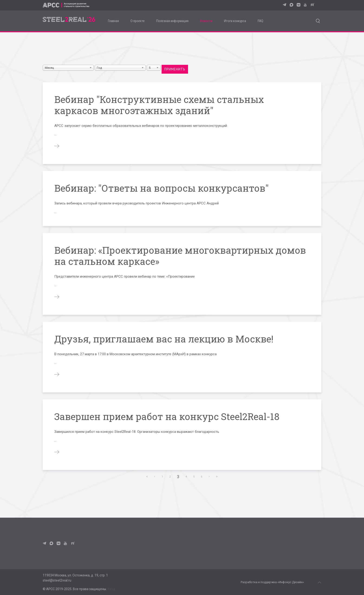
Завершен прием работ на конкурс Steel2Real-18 (167, 416)
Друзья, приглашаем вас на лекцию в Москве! (164, 339)
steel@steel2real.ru (57, 580)
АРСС (50, 589)
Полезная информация (172, 21)
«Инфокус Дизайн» (291, 582)
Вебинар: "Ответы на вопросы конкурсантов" (162, 188)
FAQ (260, 21)
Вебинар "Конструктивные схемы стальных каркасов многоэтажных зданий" (159, 105)
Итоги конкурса (235, 21)
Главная (113, 21)
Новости (206, 21)
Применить (175, 69)
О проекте (138, 21)
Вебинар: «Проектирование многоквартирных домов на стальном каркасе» (180, 256)
